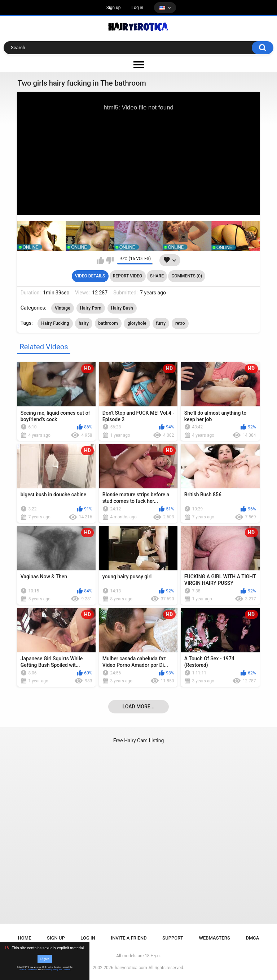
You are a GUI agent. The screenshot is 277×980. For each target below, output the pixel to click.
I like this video (100, 260)
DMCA (252, 938)
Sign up (114, 8)
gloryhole (137, 323)
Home (25, 938)
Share (157, 276)
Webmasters (215, 938)
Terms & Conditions (28, 970)
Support (173, 938)
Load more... (139, 707)
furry (161, 323)
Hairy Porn (91, 308)
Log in (138, 8)
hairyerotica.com (131, 968)
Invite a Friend (129, 938)
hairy (84, 323)
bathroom (108, 323)
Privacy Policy (52, 970)
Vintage (63, 308)
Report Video (127, 276)
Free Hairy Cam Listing (139, 741)
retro (180, 323)
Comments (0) (187, 276)
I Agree (45, 959)
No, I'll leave (65, 970)
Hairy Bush (122, 308)
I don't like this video (110, 260)
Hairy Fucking (55, 323)
